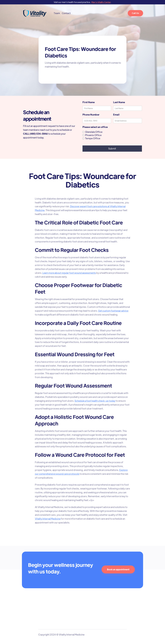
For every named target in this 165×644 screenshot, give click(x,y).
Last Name (119, 102)
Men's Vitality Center (101, 2)
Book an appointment (118, 569)
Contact (66, 13)
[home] (35, 13)
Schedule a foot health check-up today (95, 400)
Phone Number (91, 115)
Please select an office (95, 127)
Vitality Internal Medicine (48, 517)
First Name (89, 102)
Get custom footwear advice (113, 311)
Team (57, 13)
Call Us (135, 13)
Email (116, 115)
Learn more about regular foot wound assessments (69, 274)
